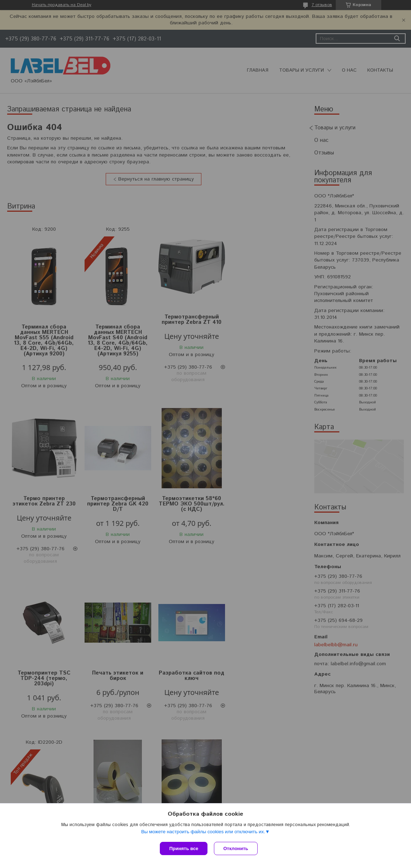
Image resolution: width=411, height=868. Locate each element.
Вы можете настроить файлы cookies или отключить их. (203, 832)
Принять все (184, 848)
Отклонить (236, 848)
